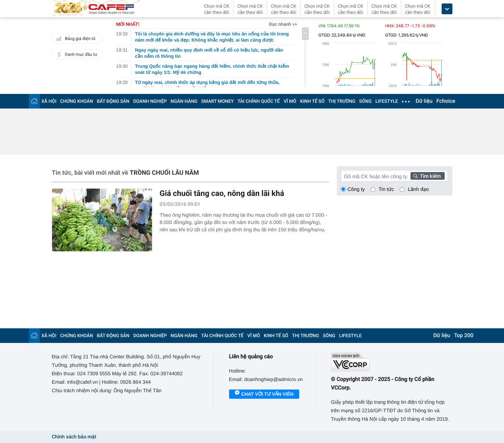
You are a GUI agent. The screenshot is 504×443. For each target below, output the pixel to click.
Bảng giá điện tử (75, 38)
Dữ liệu (424, 101)
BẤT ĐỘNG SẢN (113, 101)
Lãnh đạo (418, 189)
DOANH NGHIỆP (150, 101)
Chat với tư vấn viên (264, 395)
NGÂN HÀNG (184, 101)
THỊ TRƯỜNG (342, 101)
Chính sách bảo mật (74, 437)
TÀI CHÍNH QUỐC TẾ (259, 101)
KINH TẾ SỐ (312, 101)
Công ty (356, 189)
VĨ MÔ (290, 101)
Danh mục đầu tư (76, 54)
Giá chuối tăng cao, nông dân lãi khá (222, 193)
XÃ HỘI (49, 101)
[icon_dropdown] (447, 9)
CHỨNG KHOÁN (76, 101)
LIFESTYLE (387, 101)
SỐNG (365, 101)
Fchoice (446, 101)
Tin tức (386, 189)
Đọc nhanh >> (283, 24)
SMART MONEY (218, 101)
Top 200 (464, 336)
